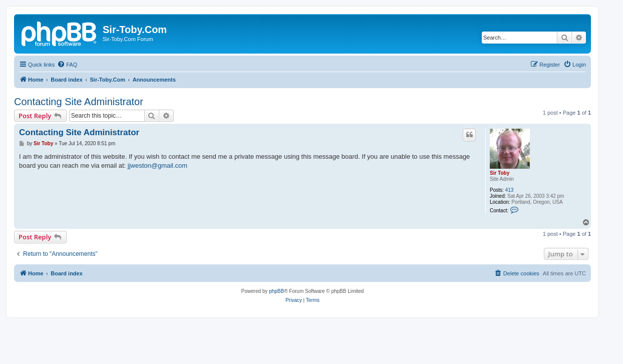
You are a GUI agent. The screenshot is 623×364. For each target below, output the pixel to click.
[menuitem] (67, 65)
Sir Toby (500, 173)
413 (510, 190)
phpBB (276, 291)
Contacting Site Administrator (79, 102)
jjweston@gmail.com (158, 165)
